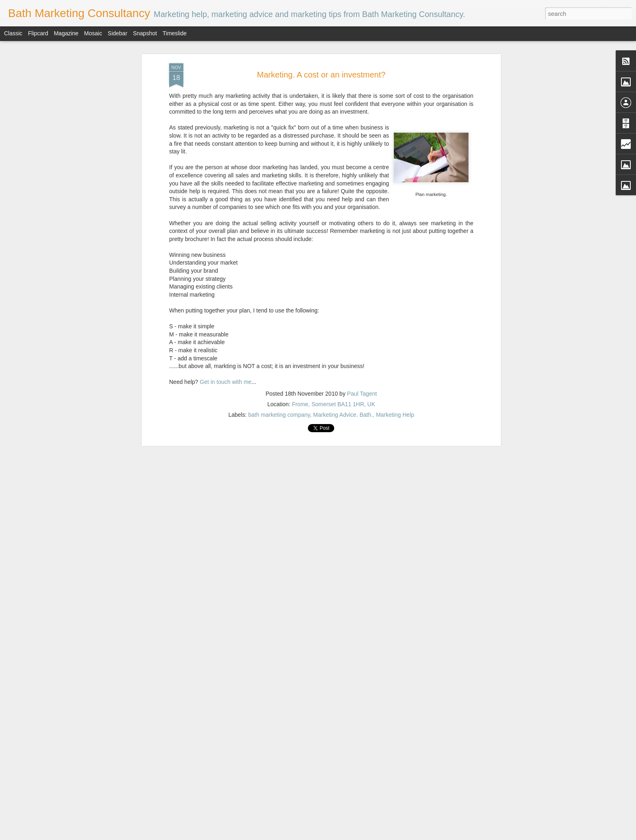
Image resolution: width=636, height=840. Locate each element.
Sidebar (118, 33)
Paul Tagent (362, 342)
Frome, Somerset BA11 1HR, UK (334, 352)
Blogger (387, 836)
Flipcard (38, 33)
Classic (13, 33)
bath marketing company (279, 363)
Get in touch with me (226, 330)
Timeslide (175, 33)
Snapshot (145, 33)
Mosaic (93, 33)
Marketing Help (395, 363)
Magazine (66, 33)
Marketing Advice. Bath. (343, 363)
